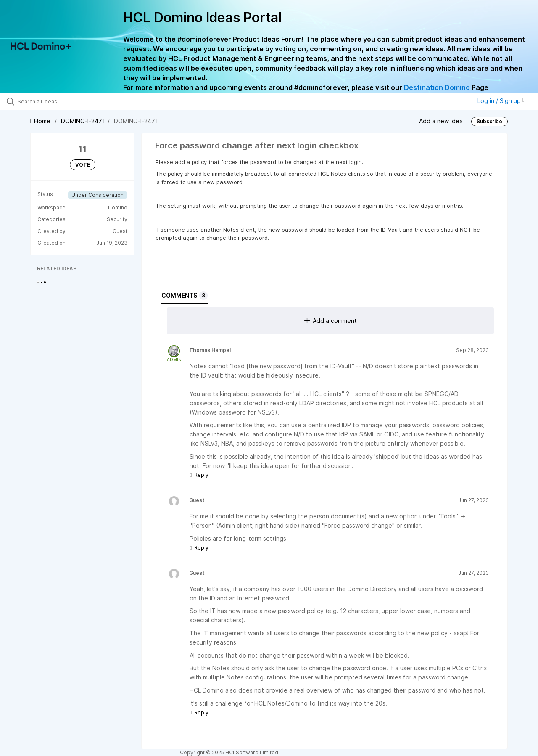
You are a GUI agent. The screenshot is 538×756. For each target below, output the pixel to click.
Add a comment (331, 321)
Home (41, 121)
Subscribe (489, 121)
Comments (185, 296)
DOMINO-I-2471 (83, 121)
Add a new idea (441, 120)
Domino (118, 208)
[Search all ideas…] (64, 101)
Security (117, 219)
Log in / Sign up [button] (501, 101)
